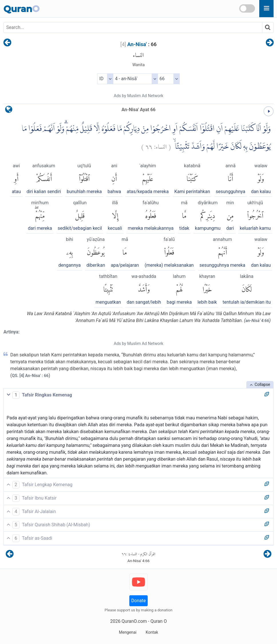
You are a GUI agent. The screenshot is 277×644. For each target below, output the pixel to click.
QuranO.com (134, 621)
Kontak (152, 632)
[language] (9, 111)
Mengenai (127, 632)
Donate (139, 601)
